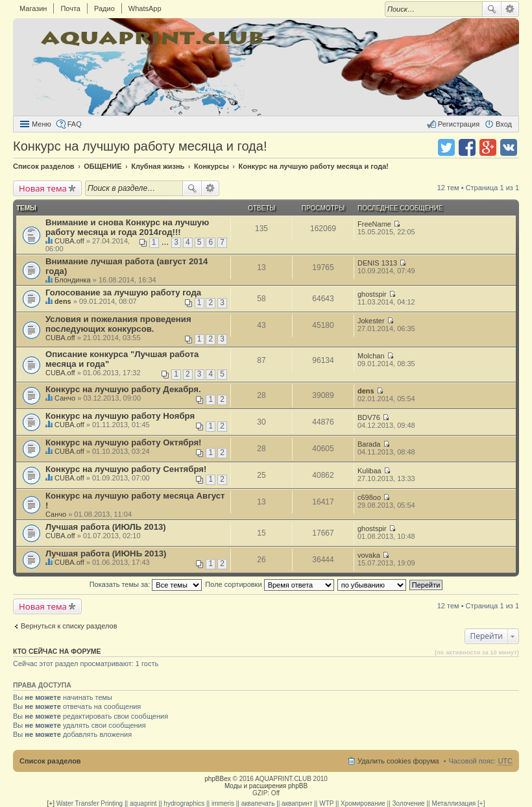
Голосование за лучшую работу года (123, 292)
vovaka (369, 555)
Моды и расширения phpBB (266, 786)
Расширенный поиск (510, 9)
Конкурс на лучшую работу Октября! (123, 442)
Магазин (33, 8)
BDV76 (369, 417)
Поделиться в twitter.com (446, 147)
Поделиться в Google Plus (488, 147)
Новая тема (43, 188)
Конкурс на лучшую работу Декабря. (123, 389)
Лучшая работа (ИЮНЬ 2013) (106, 553)
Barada (369, 444)
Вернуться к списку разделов (69, 626)
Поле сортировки (269, 584)
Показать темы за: (146, 584)
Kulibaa (369, 471)
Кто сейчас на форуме (57, 651)
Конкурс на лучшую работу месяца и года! (140, 146)
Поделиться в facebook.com (467, 147)
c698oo (369, 497)
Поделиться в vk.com (509, 147)
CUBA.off (69, 241)
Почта (70, 8)
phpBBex (218, 779)
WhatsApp (145, 8)
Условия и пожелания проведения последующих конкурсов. (118, 324)
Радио (104, 8)
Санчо (65, 398)
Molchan (371, 356)
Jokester (371, 321)
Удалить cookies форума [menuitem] (398, 761)
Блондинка (73, 280)
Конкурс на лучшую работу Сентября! (126, 469)
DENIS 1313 (377, 263)
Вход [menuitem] (504, 124)
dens (63, 301)
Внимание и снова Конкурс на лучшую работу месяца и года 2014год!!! (127, 227)
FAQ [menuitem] (75, 124)
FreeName (374, 224)
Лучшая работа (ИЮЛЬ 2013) (106, 527)
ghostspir (372, 294)
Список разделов (50, 761)
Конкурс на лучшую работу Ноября (120, 416)
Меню (42, 124)
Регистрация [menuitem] (459, 124)
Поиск (492, 9)
